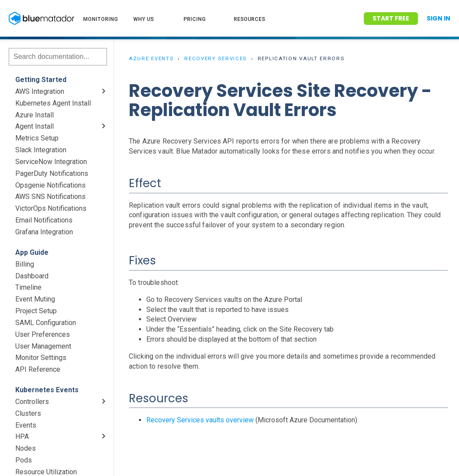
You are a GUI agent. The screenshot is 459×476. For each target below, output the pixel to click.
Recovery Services (216, 58)
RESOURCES (249, 19)
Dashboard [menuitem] (32, 276)
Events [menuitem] (26, 425)
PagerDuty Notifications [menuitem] (52, 173)
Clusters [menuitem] (28, 413)
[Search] (58, 57)
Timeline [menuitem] (28, 287)
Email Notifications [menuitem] (44, 220)
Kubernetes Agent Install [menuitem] (53, 103)
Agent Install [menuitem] (35, 126)
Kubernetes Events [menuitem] (47, 390)
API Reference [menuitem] (38, 369)
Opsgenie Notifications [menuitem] (50, 185)
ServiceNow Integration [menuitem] (51, 162)
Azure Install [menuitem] (35, 115)
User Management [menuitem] (43, 346)
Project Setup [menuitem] (36, 311)
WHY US (143, 19)
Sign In (438, 18)
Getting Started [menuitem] (41, 80)
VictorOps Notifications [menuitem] (51, 208)
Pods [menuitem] (24, 460)
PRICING (195, 19)
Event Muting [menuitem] (35, 299)
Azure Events (151, 58)
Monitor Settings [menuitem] (41, 358)
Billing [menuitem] (25, 264)
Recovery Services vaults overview (200, 420)
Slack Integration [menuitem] (41, 150)
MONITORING (100, 19)
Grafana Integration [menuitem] (44, 232)
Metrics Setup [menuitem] (37, 138)
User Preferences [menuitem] (43, 334)
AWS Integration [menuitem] (40, 91)
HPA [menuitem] (22, 437)
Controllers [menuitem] (32, 402)
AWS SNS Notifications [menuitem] (50, 197)
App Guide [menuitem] (32, 252)
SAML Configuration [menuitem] (46, 323)
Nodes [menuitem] (26, 448)
